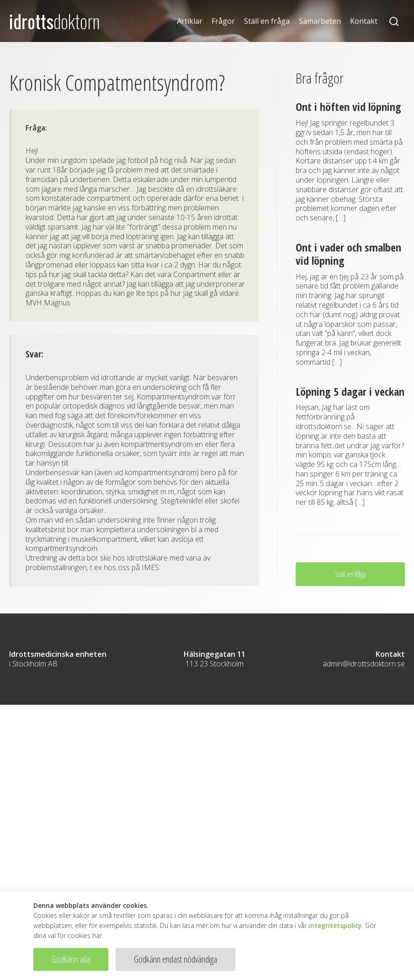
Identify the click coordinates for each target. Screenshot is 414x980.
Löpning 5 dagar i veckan (350, 391)
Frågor (223, 21)
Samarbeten (320, 21)
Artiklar (190, 21)
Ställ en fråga (267, 21)
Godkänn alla (71, 959)
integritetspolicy (335, 925)
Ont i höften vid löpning (348, 107)
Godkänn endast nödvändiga (175, 959)
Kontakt (364, 21)
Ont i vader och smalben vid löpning (348, 254)
